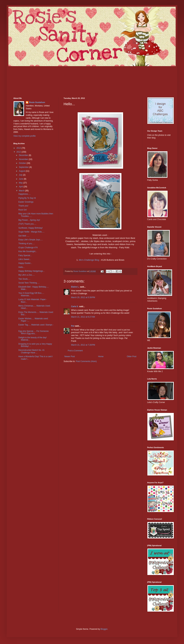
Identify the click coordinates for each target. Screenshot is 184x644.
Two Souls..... (24, 279)
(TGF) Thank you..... (27, 224)
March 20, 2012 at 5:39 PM (83, 297)
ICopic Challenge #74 (28, 248)
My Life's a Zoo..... (27, 275)
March (22, 191)
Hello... (21, 267)
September (24, 167)
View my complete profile (25, 136)
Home (101, 356)
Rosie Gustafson (37, 102)
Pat (73, 326)
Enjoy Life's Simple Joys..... (31, 240)
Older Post (132, 356)
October (23, 163)
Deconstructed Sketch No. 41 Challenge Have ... (31, 351)
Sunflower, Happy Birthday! (31, 228)
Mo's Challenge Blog (89, 260)
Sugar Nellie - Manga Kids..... (31, 232)
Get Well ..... (24, 236)
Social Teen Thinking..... (29, 283)
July (21, 175)
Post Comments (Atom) (86, 361)
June (21, 179)
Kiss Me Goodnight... (28, 251)
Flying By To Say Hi (27, 198)
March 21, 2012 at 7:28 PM (83, 345)
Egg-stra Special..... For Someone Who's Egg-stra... (34, 332)
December (24, 155)
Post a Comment (75, 351)
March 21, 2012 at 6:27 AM (83, 317)
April (21, 187)
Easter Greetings (26, 202)
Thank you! (23, 206)
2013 (19, 148)
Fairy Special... (25, 255)
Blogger (104, 629)
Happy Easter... (25, 263)
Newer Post (70, 356)
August (22, 171)
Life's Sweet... (25, 259)
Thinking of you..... (27, 244)
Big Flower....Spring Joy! (29, 220)
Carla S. (75, 306)
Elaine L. (75, 287)
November (24, 159)
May (21, 183)
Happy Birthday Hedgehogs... (32, 271)
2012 (19, 152)
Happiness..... (25, 194)
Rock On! (23, 210)
